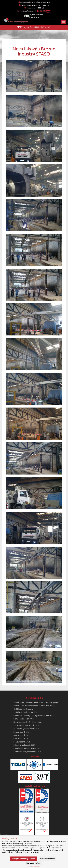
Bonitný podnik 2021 (22, 732)
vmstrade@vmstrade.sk (28, 11)
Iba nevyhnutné (33, 863)
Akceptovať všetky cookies (24, 859)
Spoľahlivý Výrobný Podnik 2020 (26, 729)
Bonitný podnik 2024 (22, 742)
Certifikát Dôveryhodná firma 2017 (27, 748)
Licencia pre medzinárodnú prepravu (28, 722)
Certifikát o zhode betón (23, 709)
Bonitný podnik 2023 (22, 739)
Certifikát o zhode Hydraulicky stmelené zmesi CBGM (34, 716)
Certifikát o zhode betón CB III (25, 712)
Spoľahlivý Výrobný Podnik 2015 (26, 725)
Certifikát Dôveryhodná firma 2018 (27, 752)
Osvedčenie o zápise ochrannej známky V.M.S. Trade (34, 706)
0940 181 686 (45, 5)
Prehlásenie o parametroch (24, 719)
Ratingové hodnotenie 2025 (24, 745)
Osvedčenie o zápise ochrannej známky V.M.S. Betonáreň (36, 702)
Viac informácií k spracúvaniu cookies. (34, 866)
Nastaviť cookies (47, 859)
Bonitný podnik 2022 (22, 735)
